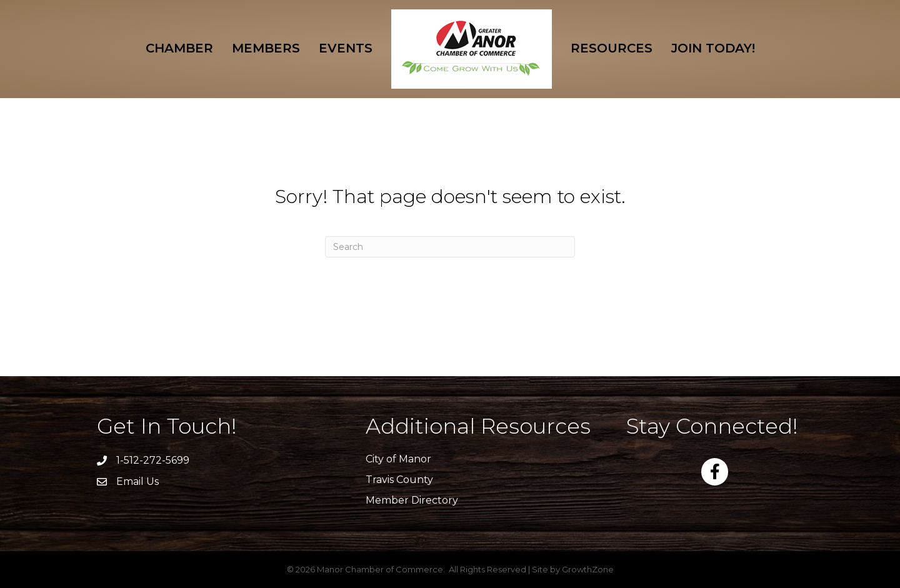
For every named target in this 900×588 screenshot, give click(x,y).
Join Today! (713, 48)
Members (266, 48)
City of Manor (398, 459)
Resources (612, 48)
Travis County (399, 480)
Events (346, 48)
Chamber (179, 48)
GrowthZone (588, 569)
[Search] (450, 247)
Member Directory (412, 500)
